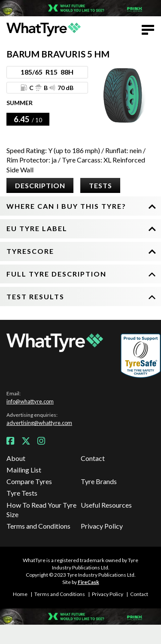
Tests (100, 185)
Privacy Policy (102, 526)
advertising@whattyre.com (39, 423)
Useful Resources (106, 505)
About (16, 458)
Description (40, 185)
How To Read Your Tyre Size (41, 510)
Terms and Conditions (38, 526)
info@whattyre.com (30, 401)
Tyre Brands (99, 481)
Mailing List (24, 470)
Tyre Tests (22, 493)
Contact (93, 458)
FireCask (88, 582)
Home (20, 594)
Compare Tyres (29, 481)
